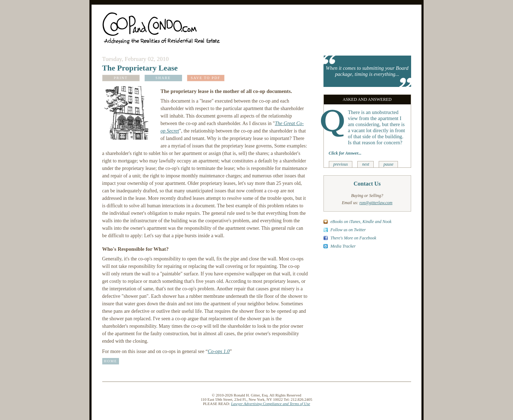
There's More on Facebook (354, 238)
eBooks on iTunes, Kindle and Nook (361, 222)
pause (388, 164)
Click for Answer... (345, 153)
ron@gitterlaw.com (376, 203)
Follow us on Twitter (348, 230)
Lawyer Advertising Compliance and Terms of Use (271, 404)
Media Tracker (343, 246)
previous (341, 164)
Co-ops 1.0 (219, 351)
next (366, 164)
